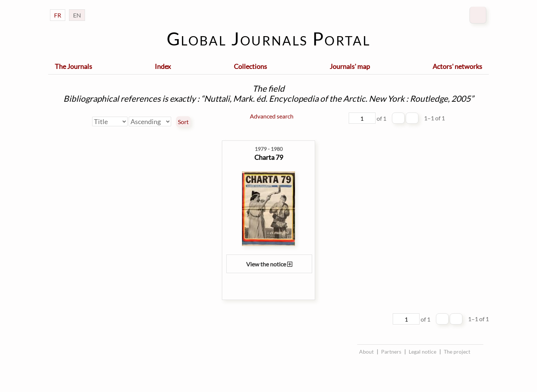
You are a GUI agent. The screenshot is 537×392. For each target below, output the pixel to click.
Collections (250, 66)
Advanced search (272, 116)
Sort (183, 122)
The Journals (73, 66)
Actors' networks (457, 66)
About (366, 352)
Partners (391, 352)
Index (163, 66)
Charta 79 (269, 157)
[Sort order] (150, 121)
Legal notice (423, 352)
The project (457, 352)
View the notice (269, 264)
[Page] (362, 118)
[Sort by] (110, 121)
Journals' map (350, 66)
